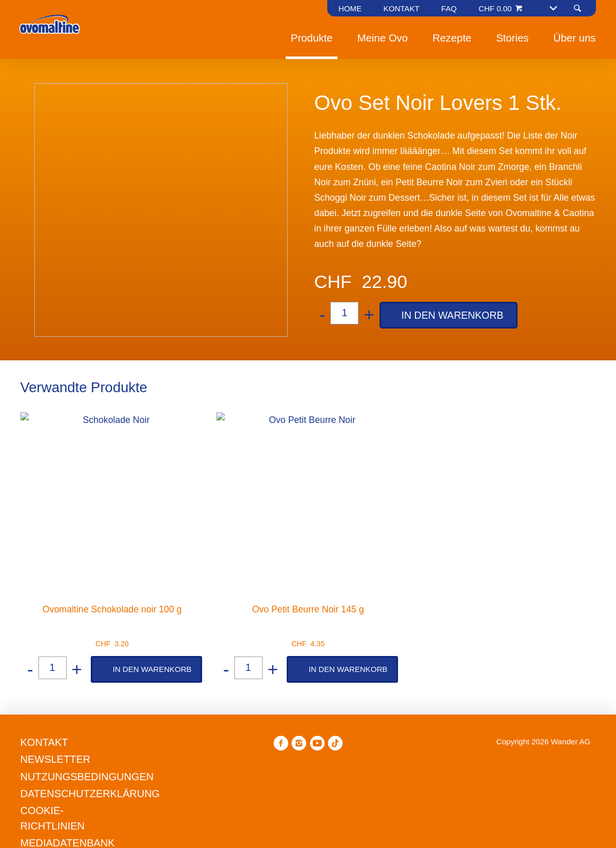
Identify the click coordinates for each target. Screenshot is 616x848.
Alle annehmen (373, 496)
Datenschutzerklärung (366, 458)
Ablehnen (173, 496)
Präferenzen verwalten (267, 496)
